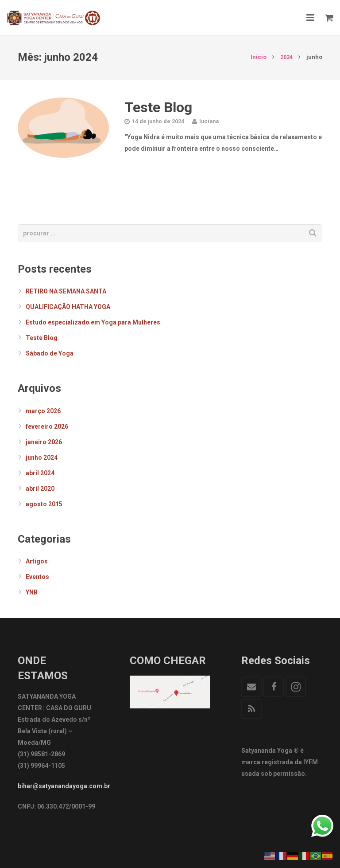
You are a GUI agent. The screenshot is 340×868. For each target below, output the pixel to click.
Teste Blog (158, 107)
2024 (286, 57)
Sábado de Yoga (50, 353)
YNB (32, 592)
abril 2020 (40, 489)
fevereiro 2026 (47, 426)
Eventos (37, 577)
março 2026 (43, 411)
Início (259, 57)
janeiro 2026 (44, 442)
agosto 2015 (44, 504)
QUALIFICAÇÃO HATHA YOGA (68, 307)
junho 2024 (42, 457)
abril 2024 (40, 473)
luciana (209, 121)
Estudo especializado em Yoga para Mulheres (93, 322)
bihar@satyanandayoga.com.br (64, 786)
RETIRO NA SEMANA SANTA (66, 291)
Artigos (37, 561)
